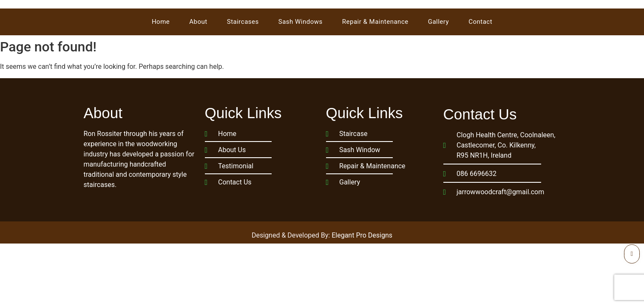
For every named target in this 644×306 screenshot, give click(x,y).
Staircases (243, 22)
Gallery (438, 22)
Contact (480, 22)
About (198, 22)
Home (161, 22)
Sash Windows (301, 22)
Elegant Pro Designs (362, 235)
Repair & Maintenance (375, 22)
